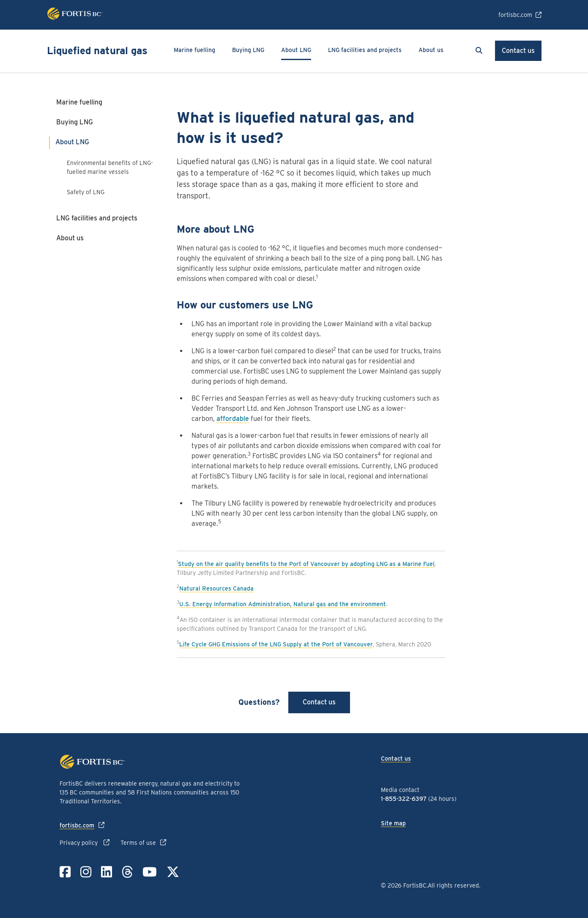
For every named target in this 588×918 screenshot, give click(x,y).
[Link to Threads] (127, 872)
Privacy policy (79, 843)
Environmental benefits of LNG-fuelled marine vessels (110, 167)
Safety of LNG (86, 192)
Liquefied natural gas (97, 51)
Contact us (518, 51)
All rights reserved (453, 885)
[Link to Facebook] (65, 872)
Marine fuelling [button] (194, 50)
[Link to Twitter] (173, 872)
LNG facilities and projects (365, 50)
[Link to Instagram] (86, 872)
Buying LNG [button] (248, 50)
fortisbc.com (515, 15)
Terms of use (138, 843)
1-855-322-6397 (404, 799)
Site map (393, 823)
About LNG (72, 142)
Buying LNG (75, 122)
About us (70, 238)
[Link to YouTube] (150, 872)
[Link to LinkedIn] (107, 872)
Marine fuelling (79, 102)
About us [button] (431, 50)
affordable (233, 419)
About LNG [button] (296, 50)
